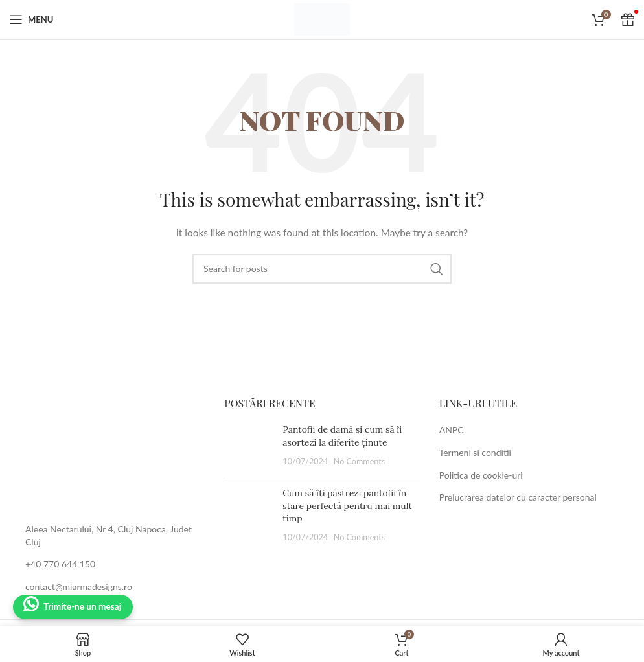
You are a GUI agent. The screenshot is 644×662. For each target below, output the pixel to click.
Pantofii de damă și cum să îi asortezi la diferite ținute (342, 436)
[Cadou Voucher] (628, 19)
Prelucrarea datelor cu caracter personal (518, 497)
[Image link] (107, 452)
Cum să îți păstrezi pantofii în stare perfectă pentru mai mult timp (347, 506)
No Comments (360, 462)
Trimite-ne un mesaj (84, 607)
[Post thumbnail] (248, 445)
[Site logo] (322, 18)
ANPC (452, 430)
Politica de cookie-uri (481, 475)
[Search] (322, 269)
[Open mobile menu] (31, 19)
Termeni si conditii (475, 452)
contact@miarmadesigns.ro (79, 587)
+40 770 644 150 (60, 564)
